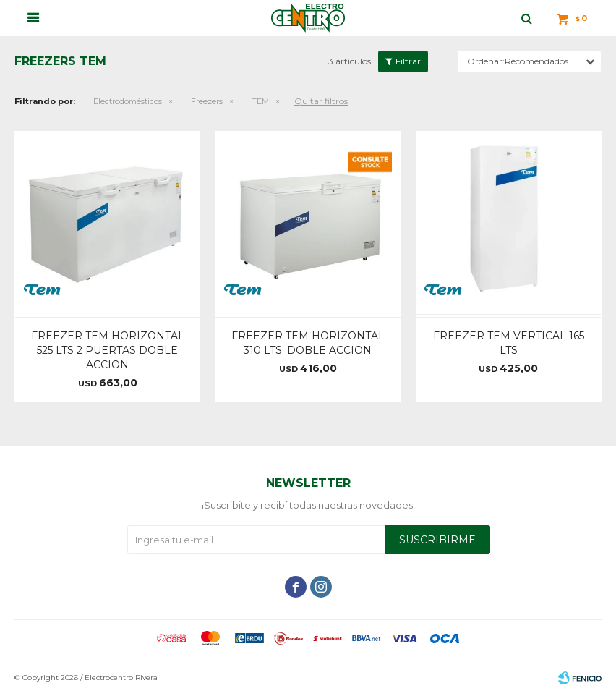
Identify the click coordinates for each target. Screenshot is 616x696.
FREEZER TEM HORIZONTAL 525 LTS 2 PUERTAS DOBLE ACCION (108, 350)
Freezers (207, 101)
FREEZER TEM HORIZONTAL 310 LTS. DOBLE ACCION (308, 343)
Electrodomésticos (128, 101)
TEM (260, 101)
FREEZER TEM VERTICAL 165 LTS (509, 343)
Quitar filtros (321, 101)
